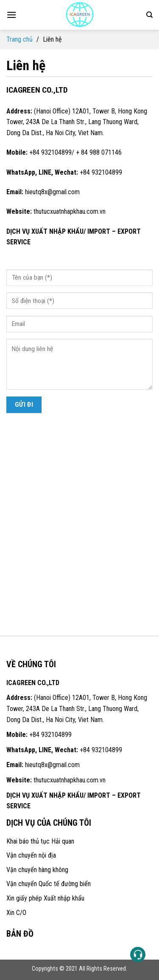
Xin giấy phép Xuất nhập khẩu (45, 898)
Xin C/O (16, 913)
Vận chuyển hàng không (37, 870)
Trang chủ (20, 39)
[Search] (149, 15)
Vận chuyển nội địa (31, 855)
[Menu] (11, 15)
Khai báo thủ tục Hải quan (40, 841)
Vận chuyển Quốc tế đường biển (49, 884)
